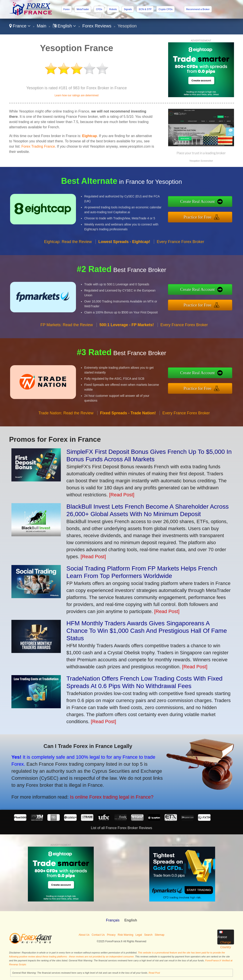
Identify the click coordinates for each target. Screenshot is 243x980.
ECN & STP (145, 9)
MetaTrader (83, 9)
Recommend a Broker (198, 9)
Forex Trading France (38, 146)
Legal (139, 935)
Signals (128, 9)
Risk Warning (125, 935)
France (20, 26)
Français (113, 920)
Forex (67, 9)
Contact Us (98, 935)
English (64, 26)
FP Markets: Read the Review (67, 328)
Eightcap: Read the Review (68, 245)
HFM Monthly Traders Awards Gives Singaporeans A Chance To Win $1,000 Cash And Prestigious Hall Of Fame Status (147, 631)
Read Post (154, 973)
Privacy (111, 935)
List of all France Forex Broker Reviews (121, 828)
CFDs (99, 9)
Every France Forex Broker (180, 245)
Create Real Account (201, 202)
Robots (113, 9)
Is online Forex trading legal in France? (106, 795)
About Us (84, 935)
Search (148, 935)
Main (42, 26)
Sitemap (160, 935)
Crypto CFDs (166, 9)
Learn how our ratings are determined (77, 95)
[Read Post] (122, 495)
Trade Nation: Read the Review (66, 417)
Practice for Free (201, 216)
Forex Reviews (97, 26)
